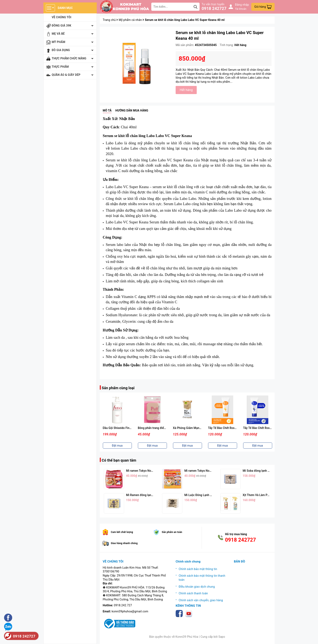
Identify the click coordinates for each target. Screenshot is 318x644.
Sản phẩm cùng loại (118, 388)
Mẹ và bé (58, 34)
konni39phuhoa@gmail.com (130, 611)
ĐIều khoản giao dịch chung (197, 587)
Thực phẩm (60, 67)
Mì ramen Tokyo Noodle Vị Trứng (206, 471)
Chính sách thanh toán (193, 593)
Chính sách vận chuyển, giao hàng (201, 600)
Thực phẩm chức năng (69, 58)
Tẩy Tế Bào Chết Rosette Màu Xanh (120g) (271, 428)
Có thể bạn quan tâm (119, 460)
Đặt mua (117, 446)
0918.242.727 (123, 605)
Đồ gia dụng (61, 50)
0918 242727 (214, 9)
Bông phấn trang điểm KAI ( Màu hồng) (163, 428)
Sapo (222, 637)
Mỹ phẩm (59, 42)
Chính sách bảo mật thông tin (198, 569)
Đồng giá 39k (61, 26)
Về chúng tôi (62, 17)
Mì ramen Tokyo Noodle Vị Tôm (146, 471)
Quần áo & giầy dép (66, 75)
